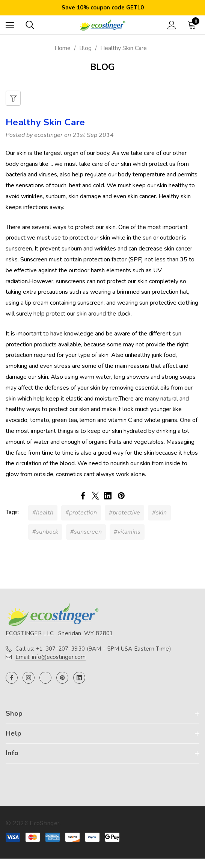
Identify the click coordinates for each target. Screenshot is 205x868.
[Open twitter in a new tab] (45, 678)
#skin (159, 513)
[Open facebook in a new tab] (12, 678)
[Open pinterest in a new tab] (62, 678)
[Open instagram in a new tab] (29, 678)
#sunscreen (86, 532)
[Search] (30, 25)
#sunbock (45, 532)
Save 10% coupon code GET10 (103, 8)
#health (43, 513)
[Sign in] (172, 25)
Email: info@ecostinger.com (50, 657)
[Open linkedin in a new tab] (79, 678)
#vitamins (127, 532)
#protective (124, 513)
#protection (81, 513)
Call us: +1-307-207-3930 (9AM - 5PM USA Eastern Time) (93, 649)
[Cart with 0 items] (193, 25)
